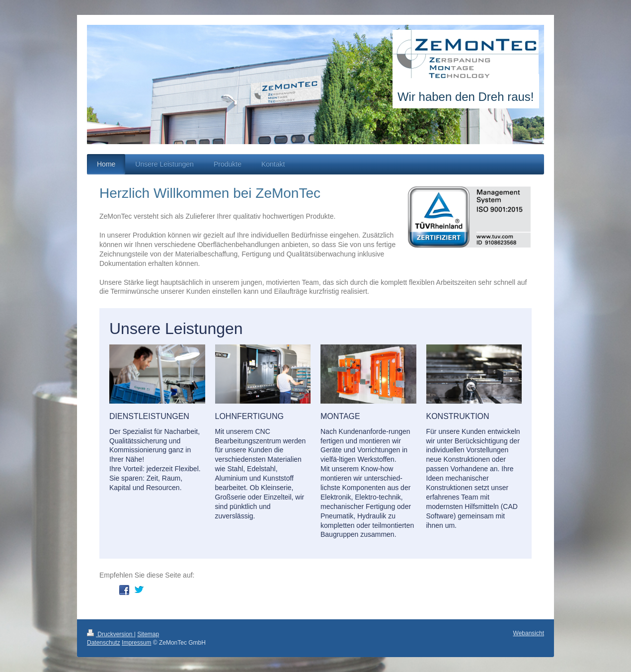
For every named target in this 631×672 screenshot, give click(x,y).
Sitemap (148, 634)
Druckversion (111, 634)
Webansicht (529, 633)
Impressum (136, 643)
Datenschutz (104, 643)
